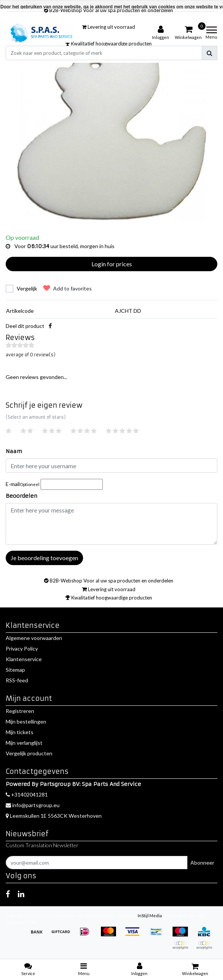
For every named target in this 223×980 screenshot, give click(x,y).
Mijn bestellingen (26, 721)
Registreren (20, 711)
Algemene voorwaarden (34, 638)
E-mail (23, 484)
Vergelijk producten (29, 753)
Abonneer (202, 863)
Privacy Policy (22, 648)
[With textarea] (111, 524)
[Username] (111, 466)
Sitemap (15, 670)
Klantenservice (24, 659)
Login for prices (112, 264)
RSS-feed (17, 680)
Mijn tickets (20, 732)
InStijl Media (150, 916)
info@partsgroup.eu (33, 805)
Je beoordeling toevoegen (44, 558)
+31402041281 (27, 794)
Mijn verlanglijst (24, 743)
